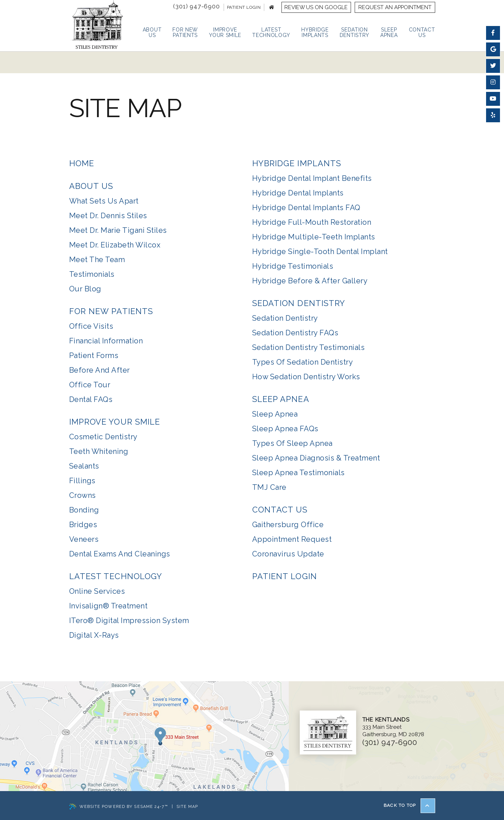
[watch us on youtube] (493, 99)
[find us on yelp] (493, 115)
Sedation (354, 33)
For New (185, 33)
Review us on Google (316, 7)
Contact (422, 33)
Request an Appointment (395, 7)
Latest (271, 33)
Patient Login (244, 7)
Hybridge (315, 33)
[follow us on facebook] (493, 33)
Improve (225, 33)
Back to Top (409, 806)
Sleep (389, 33)
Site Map (187, 807)
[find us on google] (493, 49)
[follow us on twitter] (493, 66)
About (152, 33)
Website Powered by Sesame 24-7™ (119, 807)
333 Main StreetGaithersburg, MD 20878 (393, 727)
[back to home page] (272, 7)
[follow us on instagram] (493, 82)
